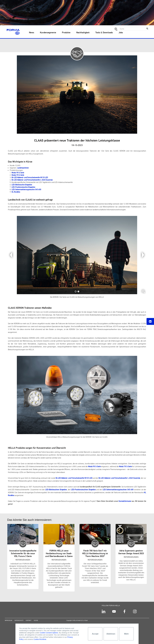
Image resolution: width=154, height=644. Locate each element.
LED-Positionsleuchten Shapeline (83, 490)
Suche (36, 622)
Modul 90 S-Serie (18, 173)
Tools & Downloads (104, 33)
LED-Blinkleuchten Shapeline (56, 490)
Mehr (126, 634)
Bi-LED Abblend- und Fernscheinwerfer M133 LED (30, 177)
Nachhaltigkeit (83, 33)
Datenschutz (19, 622)
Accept (95, 634)
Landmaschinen (23, 168)
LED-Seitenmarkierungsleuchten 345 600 (118, 490)
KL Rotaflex (16, 192)
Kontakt (29, 622)
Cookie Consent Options (49, 633)
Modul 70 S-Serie (18, 175)
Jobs (121, 33)
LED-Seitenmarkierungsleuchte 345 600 (26, 190)
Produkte (66, 33)
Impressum (8, 622)
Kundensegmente (48, 33)
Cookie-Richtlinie (40, 639)
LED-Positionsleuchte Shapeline (23, 187)
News (32, 33)
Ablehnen (111, 634)
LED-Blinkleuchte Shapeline (22, 185)
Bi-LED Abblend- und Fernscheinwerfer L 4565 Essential (32, 180)
